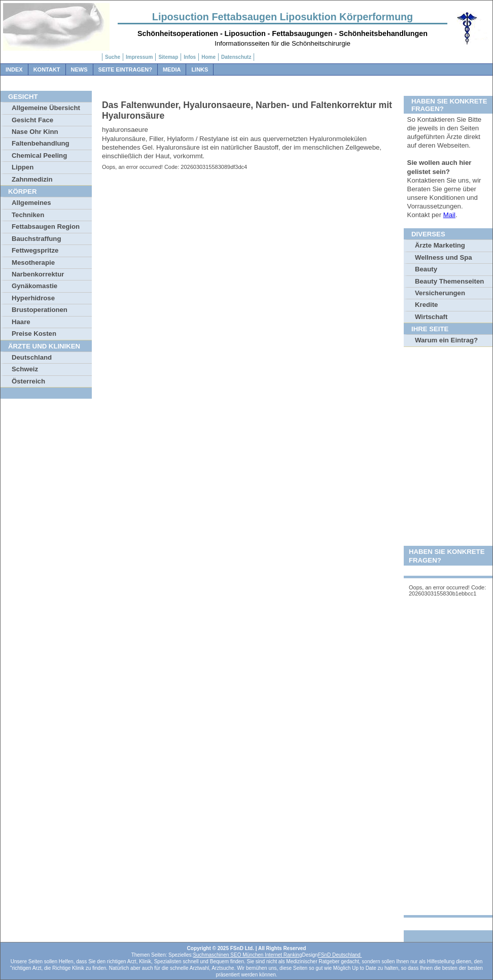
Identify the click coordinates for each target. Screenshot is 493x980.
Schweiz (25, 369)
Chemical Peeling (39, 155)
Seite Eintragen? (125, 69)
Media (172, 69)
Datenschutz (236, 57)
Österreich (28, 381)
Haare (21, 322)
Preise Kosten (34, 334)
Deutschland (32, 357)
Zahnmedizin (32, 179)
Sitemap (168, 57)
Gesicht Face (32, 120)
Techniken (28, 215)
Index (14, 69)
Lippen (23, 167)
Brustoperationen (40, 310)
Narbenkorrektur (38, 274)
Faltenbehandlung (41, 143)
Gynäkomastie (34, 286)
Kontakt (47, 69)
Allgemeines (31, 203)
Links (200, 69)
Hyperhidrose (33, 298)
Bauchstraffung (36, 239)
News (79, 69)
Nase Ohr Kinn (35, 132)
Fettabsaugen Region (46, 226)
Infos (190, 57)
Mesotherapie (33, 262)
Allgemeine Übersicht (46, 108)
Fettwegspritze (35, 250)
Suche (113, 57)
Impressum (139, 57)
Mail (449, 215)
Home (208, 57)
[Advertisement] (448, 507)
